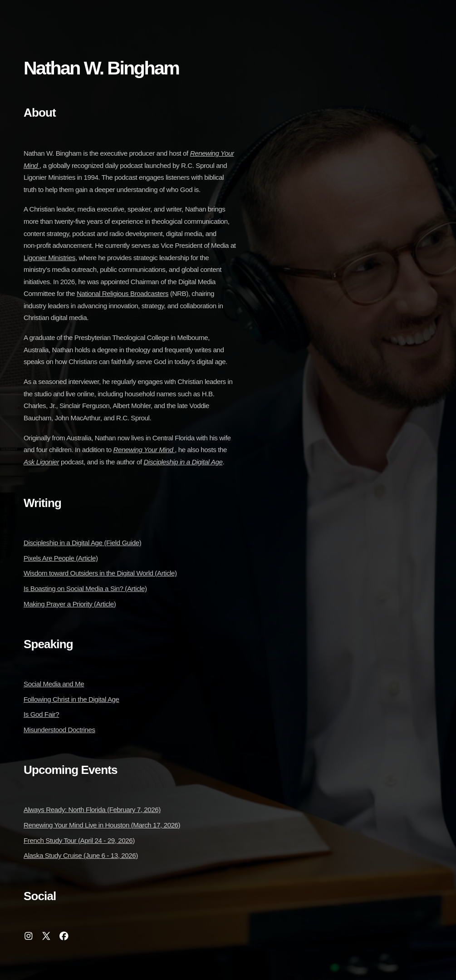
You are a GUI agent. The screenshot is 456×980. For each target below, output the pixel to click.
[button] (29, 936)
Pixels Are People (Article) (61, 558)
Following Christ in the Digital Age (71, 699)
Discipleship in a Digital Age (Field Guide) (82, 543)
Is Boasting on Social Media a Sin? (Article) (85, 588)
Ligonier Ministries (49, 258)
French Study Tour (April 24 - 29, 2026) (79, 840)
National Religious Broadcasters (123, 293)
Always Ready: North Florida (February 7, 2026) (92, 810)
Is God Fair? (41, 714)
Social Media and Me (54, 684)
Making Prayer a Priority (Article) (70, 604)
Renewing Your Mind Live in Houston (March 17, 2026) (102, 825)
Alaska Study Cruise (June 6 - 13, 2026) (81, 855)
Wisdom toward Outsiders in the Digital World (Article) (100, 573)
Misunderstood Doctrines (59, 730)
